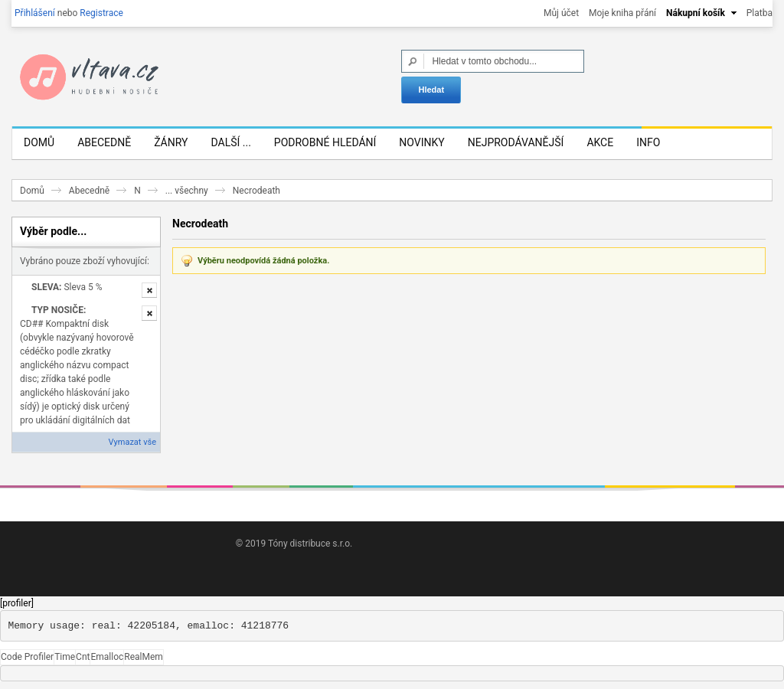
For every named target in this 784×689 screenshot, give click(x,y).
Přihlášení (35, 13)
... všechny (187, 191)
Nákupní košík (696, 13)
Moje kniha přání (622, 13)
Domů (32, 191)
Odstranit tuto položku (149, 290)
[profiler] (17, 603)
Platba (759, 13)
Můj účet (561, 13)
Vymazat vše (132, 442)
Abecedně (89, 191)
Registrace (101, 13)
